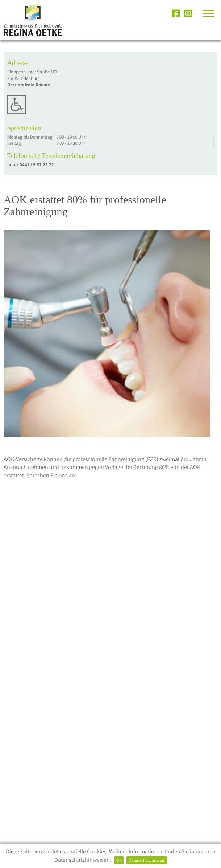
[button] (204, 13)
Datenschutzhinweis (147, 860)
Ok (119, 860)
